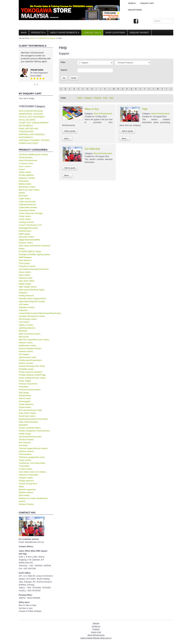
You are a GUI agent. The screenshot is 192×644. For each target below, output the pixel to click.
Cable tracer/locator (27, 202)
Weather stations (26, 493)
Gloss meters (25, 275)
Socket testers (25, 407)
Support (52, 38)
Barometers (24, 181)
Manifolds (23, 331)
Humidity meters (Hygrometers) (32, 299)
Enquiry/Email (135, 10)
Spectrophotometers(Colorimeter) (33, 419)
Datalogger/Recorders (28, 228)
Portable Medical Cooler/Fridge (32, 375)
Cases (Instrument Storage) (31, 213)
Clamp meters (25, 216)
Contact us (96, 626)
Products (38, 33)
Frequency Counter (27, 266)
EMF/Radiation (25, 257)
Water (21, 487)
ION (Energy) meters (28, 319)
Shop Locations (25, 166)
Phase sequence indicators (30, 372)
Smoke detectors (26, 404)
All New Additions (26, 175)
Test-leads (23, 445)
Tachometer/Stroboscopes (30, 437)
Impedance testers (27, 307)
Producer (98, 98)
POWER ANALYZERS (28, 143)
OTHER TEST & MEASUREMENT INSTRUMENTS (34, 124)
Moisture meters (26, 343)
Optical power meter (27, 357)
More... (67, 139)
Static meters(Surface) (28, 422)
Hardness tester (26, 278)
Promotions (24, 387)
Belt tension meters (27, 187)
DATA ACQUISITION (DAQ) (31, 111)
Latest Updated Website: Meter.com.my (96, 638)
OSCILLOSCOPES (27, 120)
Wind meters (24, 495)
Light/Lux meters (26, 325)
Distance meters (26, 243)
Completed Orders (26, 163)
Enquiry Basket (139, 33)
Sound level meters (27, 416)
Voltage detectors (26, 481)
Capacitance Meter (27, 210)
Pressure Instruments (28, 384)
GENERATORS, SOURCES (31, 114)
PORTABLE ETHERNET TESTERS (34, 140)
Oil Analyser (24, 354)
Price (105, 98)
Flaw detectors (25, 260)
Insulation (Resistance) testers (32, 316)
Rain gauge (24, 393)
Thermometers (25, 454)
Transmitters (24, 466)
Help (145, 109)
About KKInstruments (65, 33)
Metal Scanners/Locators (30, 334)
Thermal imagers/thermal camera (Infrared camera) (33, 450)
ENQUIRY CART (147, 3)
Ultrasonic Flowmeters (28, 475)
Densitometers (25, 231)
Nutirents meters (26, 351)
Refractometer (25, 396)
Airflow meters (25, 172)
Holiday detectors (26, 296)
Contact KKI (92, 33)
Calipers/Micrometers (28, 207)
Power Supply (25, 381)
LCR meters (24, 322)
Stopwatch (23, 425)
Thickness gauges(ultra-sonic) (32, 457)
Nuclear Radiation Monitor (30, 349)
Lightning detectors (27, 328)
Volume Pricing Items (28, 484)
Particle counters (26, 363)
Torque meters (25, 460)
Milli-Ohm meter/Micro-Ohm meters (34, 340)
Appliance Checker (27, 178)
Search (132, 3)
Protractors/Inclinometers (30, 390)
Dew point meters (26, 237)
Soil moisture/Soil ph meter (30, 410)
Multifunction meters (27, 346)
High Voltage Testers (28, 287)
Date (111, 98)
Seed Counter (25, 398)
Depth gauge (24, 234)
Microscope (24, 337)
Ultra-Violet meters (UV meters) (32, 472)
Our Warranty (92, 149)
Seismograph (25, 401)
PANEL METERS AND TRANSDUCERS (28, 130)
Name (80, 98)
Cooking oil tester (26, 222)
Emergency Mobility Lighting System (34, 254)
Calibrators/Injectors (27, 205)
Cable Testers (25, 199)
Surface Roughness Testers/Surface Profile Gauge (34, 432)
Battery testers (25, 184)
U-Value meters (25, 469)
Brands (22, 193)
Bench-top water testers (29, 190)
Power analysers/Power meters (32, 378)
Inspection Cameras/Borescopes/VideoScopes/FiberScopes (36, 312)
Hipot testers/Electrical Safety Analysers (32, 291)
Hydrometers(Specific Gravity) (32, 302)
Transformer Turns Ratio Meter (32, 463)
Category (88, 98)
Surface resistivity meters (30, 428)
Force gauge (24, 263)
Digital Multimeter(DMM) (29, 240)
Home (32, 38)
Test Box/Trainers (26, 440)
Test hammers (25, 443)
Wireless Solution (26, 504)
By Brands (23, 196)
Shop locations (115, 33)
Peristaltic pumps (26, 369)
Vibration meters (26, 478)
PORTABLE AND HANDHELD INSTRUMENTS (32, 136)
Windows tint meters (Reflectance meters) (33, 500)
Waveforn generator (27, 490)
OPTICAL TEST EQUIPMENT (32, 117)
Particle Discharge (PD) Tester (32, 366)
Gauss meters (25, 272)
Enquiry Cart (96, 632)
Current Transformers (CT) (30, 225)
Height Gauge (25, 284)
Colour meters (25, 219)
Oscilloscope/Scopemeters (30, 360)
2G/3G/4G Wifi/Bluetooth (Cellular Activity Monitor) (33, 156)
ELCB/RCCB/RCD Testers (30, 252)
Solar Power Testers (27, 413)
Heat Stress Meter (27, 281)
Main (24, 33)
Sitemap (96, 623)
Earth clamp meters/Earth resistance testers (35, 247)
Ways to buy (92, 109)
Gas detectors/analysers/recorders (34, 269)
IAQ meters (24, 304)
